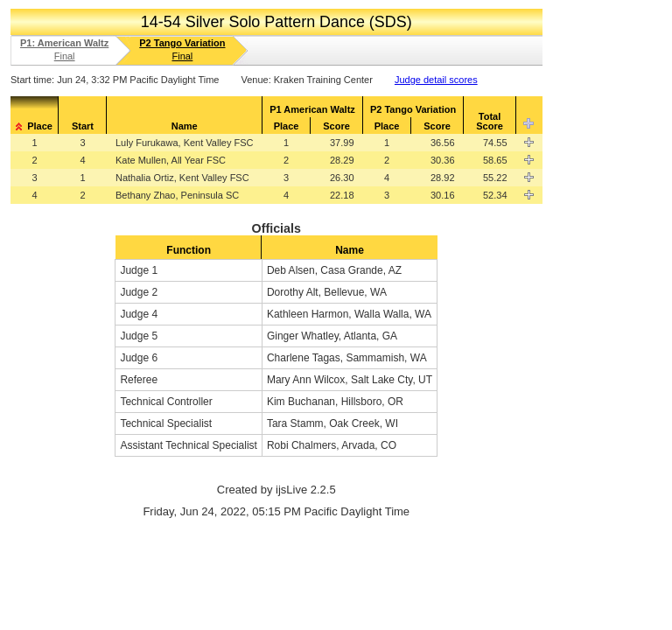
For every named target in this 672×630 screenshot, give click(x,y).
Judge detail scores (436, 80)
